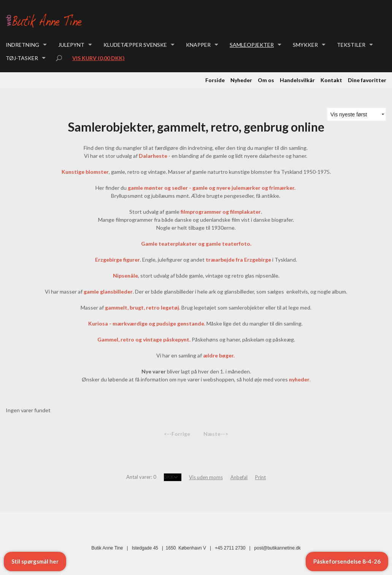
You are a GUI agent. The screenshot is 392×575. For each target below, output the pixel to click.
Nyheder (241, 80)
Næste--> (216, 434)
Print (260, 477)
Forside (215, 80)
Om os (266, 80)
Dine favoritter (367, 80)
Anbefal (239, 477)
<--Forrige (177, 434)
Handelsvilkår (297, 80)
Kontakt (331, 80)
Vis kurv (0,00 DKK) (98, 58)
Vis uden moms (206, 477)
